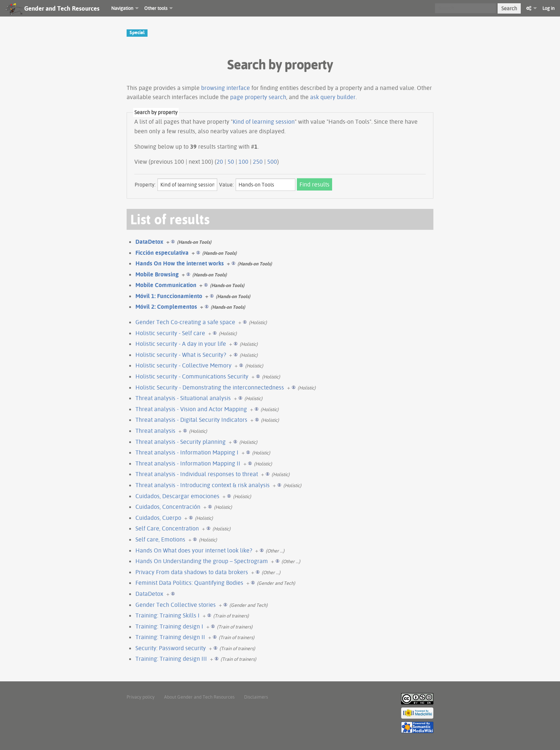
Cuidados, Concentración (168, 507)
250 (258, 162)
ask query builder (333, 97)
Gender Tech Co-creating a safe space (185, 322)
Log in (548, 8)
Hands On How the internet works (180, 263)
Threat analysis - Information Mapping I (187, 452)
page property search (258, 97)
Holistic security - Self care (170, 333)
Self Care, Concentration (167, 528)
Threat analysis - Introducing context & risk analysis (203, 485)
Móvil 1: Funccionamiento (169, 296)
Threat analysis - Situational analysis (183, 398)
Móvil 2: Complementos (166, 307)
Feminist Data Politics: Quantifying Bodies (189, 583)
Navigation (122, 8)
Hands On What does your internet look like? (194, 550)
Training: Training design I (169, 626)
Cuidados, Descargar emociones (177, 496)
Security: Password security (171, 648)
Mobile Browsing (157, 274)
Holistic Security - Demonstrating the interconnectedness (210, 387)
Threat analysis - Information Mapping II (188, 463)
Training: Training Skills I (168, 615)
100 (243, 162)
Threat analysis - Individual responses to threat (197, 474)
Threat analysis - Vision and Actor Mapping (191, 409)
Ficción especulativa (162, 253)
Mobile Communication (166, 285)
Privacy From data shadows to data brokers (192, 572)
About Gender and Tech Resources (199, 697)
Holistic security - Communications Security (192, 376)
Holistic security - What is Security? (181, 355)
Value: (226, 185)
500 (272, 162)
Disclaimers (256, 697)
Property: (145, 185)
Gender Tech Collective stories (176, 605)
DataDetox (149, 242)
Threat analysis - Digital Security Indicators (191, 420)
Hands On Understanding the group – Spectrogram (202, 561)
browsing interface (226, 88)
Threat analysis (155, 431)
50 (231, 162)
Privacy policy (141, 697)
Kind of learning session (264, 122)
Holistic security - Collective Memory (183, 365)
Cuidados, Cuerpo (158, 518)
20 (220, 162)
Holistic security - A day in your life (181, 344)
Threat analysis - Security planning (181, 442)
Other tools (156, 8)
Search (509, 8)
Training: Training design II (170, 637)
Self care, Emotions (160, 539)
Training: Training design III (171, 659)
